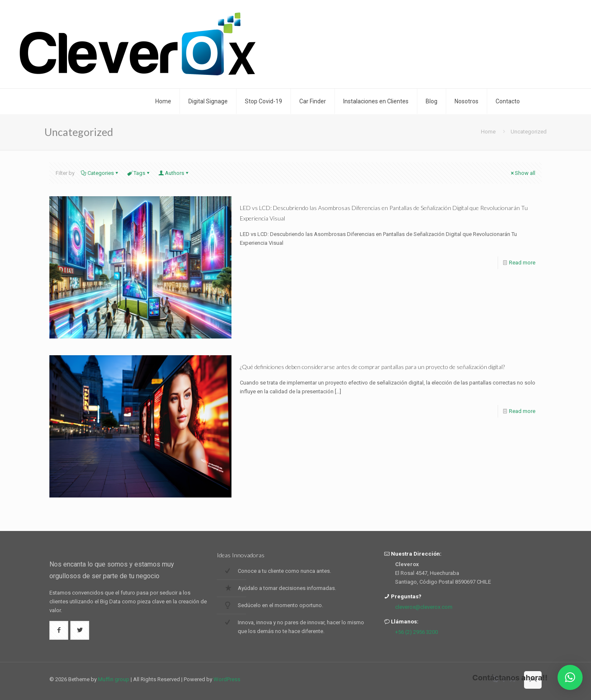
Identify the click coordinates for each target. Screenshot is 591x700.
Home (488, 132)
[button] (570, 677)
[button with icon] (59, 630)
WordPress (227, 679)
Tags (139, 173)
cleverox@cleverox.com (424, 607)
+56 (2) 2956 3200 (416, 632)
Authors (174, 173)
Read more (522, 263)
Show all (522, 173)
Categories (100, 173)
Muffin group (114, 679)
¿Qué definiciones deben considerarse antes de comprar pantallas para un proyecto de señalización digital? (372, 367)
